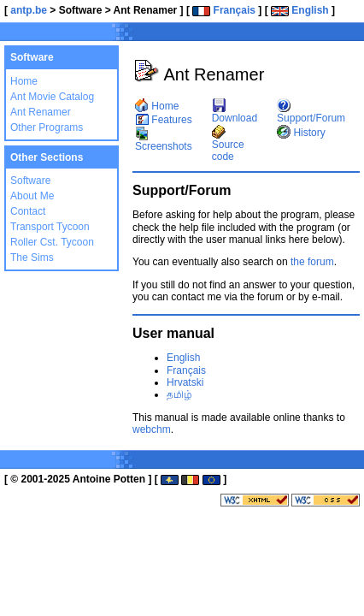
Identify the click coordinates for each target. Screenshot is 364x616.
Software (30, 181)
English (300, 10)
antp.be (29, 10)
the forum (312, 262)
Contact (28, 211)
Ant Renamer (41, 112)
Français (224, 10)
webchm (152, 429)
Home (24, 81)
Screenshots (164, 140)
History (301, 133)
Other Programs (47, 127)
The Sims (32, 258)
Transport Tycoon (50, 227)
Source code (228, 145)
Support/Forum (311, 112)
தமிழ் (179, 394)
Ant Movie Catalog (52, 97)
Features (164, 120)
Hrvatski (185, 382)
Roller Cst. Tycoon (52, 242)
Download (235, 112)
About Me (32, 196)
